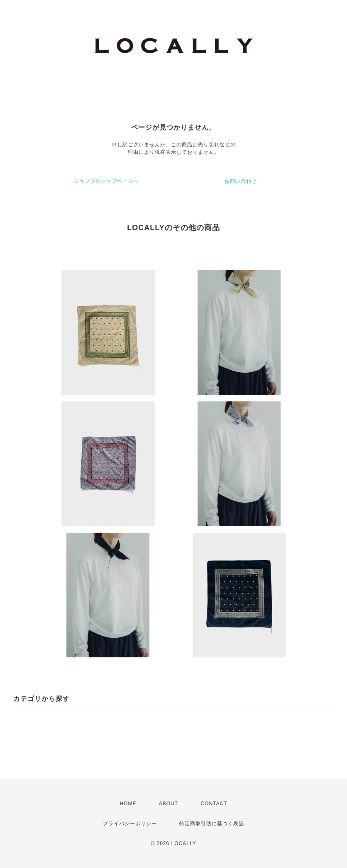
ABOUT (169, 804)
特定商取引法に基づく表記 (212, 824)
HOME (128, 804)
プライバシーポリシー (130, 824)
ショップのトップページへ (106, 181)
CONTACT (214, 804)
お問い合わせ (241, 181)
